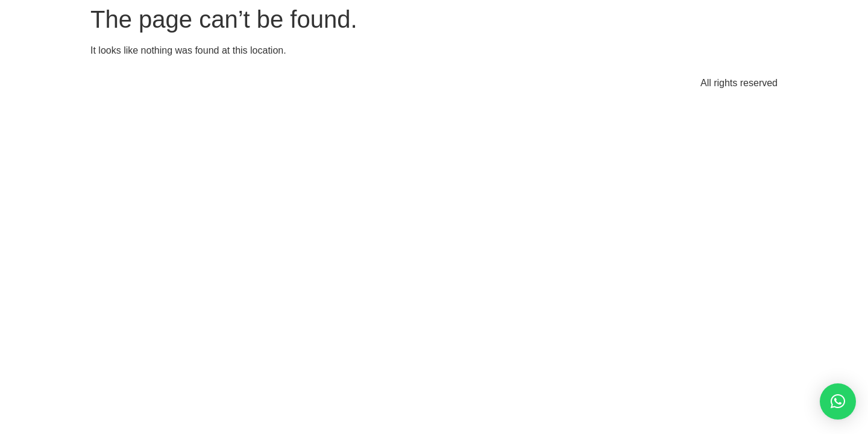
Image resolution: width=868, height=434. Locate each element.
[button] (838, 401)
